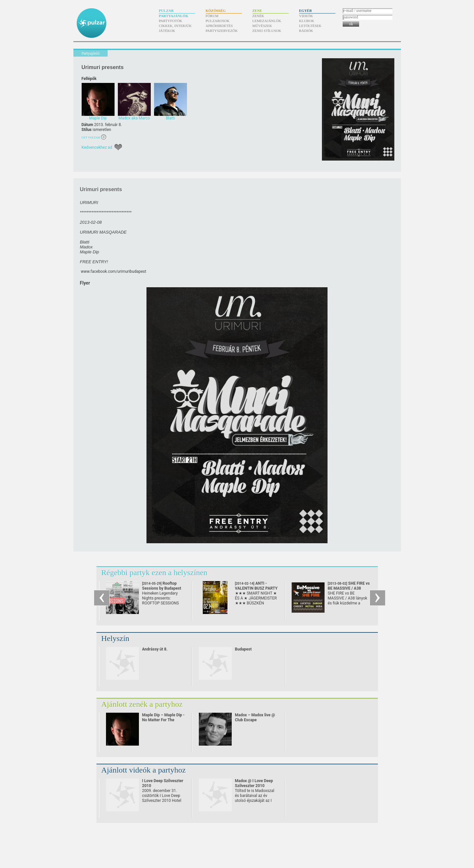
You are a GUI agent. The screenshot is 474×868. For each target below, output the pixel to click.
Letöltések (310, 26)
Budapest (243, 649)
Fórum (212, 16)
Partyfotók (171, 21)
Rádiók (306, 31)
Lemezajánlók (267, 21)
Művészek (262, 26)
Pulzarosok (218, 21)
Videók (306, 16)
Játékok (167, 31)
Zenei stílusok (267, 31)
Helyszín (115, 638)
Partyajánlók (174, 16)
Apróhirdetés (219, 26)
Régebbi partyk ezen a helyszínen (155, 573)
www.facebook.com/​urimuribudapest (113, 271)
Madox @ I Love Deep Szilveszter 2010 (254, 783)
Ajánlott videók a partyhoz (144, 770)
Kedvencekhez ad (97, 147)
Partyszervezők (222, 31)
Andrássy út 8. (155, 649)
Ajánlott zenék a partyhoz (142, 704)
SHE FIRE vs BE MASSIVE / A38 (349, 588)
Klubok (307, 21)
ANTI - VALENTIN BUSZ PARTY (256, 588)
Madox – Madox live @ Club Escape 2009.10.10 (255, 720)
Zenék (258, 16)
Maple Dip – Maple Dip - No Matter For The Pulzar (163, 720)
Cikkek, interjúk (175, 26)
